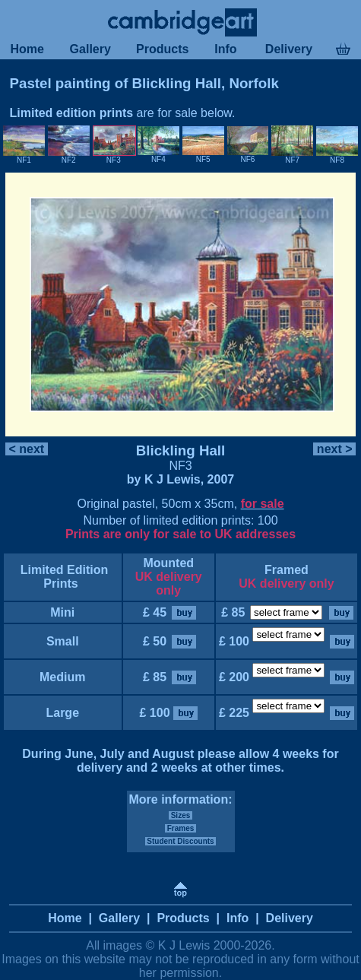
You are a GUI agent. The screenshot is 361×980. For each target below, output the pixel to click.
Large (62, 713)
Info (226, 49)
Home (27, 49)
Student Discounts (181, 841)
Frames (180, 828)
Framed (287, 570)
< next (27, 449)
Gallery (90, 49)
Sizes (180, 815)
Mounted (168, 563)
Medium (63, 677)
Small (62, 641)
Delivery (288, 49)
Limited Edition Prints (62, 577)
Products (163, 49)
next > (334, 449)
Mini (63, 612)
